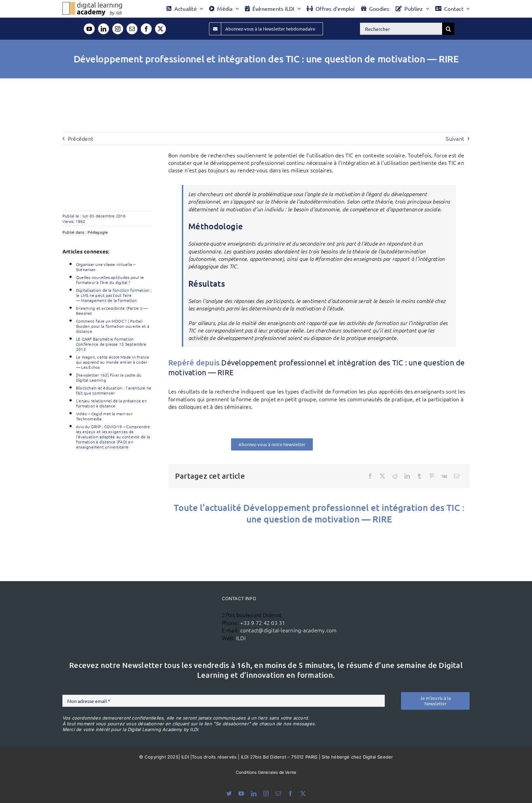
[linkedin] (103, 29)
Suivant (455, 138)
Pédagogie (98, 232)
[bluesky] (229, 794)
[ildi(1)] (177, 605)
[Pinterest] (432, 476)
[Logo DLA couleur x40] (92, 5)
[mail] (132, 29)
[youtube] (89, 29)
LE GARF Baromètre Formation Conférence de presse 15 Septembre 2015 (111, 344)
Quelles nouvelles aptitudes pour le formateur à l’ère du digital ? (110, 280)
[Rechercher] (401, 29)
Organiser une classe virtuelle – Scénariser (106, 267)
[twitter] (160, 29)
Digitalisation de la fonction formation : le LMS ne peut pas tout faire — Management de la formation (114, 295)
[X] (382, 476)
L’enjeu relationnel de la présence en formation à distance (111, 403)
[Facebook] (370, 476)
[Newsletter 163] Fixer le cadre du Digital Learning (109, 377)
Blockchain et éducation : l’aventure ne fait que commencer (114, 390)
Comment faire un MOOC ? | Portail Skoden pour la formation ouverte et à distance (113, 326)
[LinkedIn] (407, 476)
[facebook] (146, 29)
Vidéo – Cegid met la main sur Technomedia (104, 416)
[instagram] (118, 29)
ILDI (241, 638)
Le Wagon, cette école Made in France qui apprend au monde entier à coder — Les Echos (113, 362)
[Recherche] (448, 29)
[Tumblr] (419, 476)
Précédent (81, 138)
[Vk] (444, 476)
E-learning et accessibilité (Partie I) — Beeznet (112, 311)
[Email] (457, 476)
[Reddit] (395, 476)
